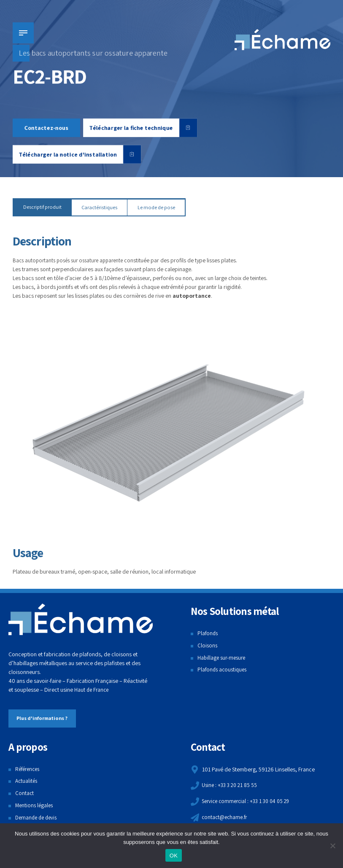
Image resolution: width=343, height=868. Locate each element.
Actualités (27, 782)
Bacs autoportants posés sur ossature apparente (72, 261)
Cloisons (208, 646)
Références (29, 769)
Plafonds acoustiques (224, 670)
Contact (25, 794)
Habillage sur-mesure (223, 658)
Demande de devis (38, 818)
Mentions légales (35, 806)
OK (174, 856)
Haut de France (92, 690)
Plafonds (208, 634)
